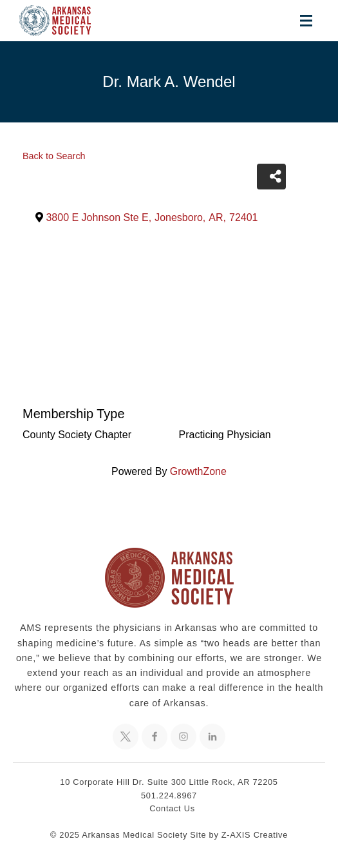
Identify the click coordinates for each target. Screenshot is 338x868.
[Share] (271, 177)
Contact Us (172, 808)
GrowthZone (198, 471)
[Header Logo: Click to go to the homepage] (64, 21)
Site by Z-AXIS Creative (239, 835)
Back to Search (54, 156)
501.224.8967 (169, 796)
